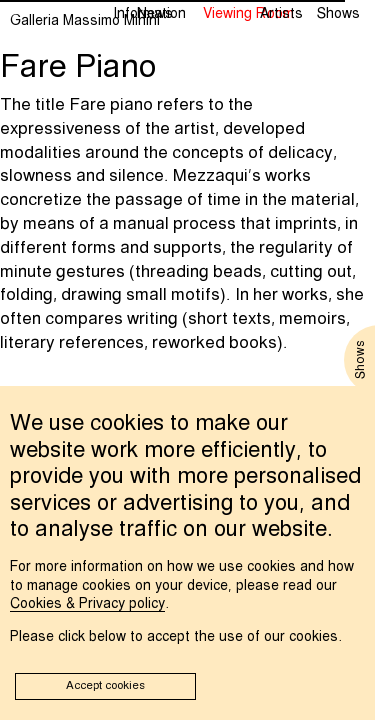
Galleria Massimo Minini (85, 21)
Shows (338, 14)
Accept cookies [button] (105, 686)
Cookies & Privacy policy (87, 604)
